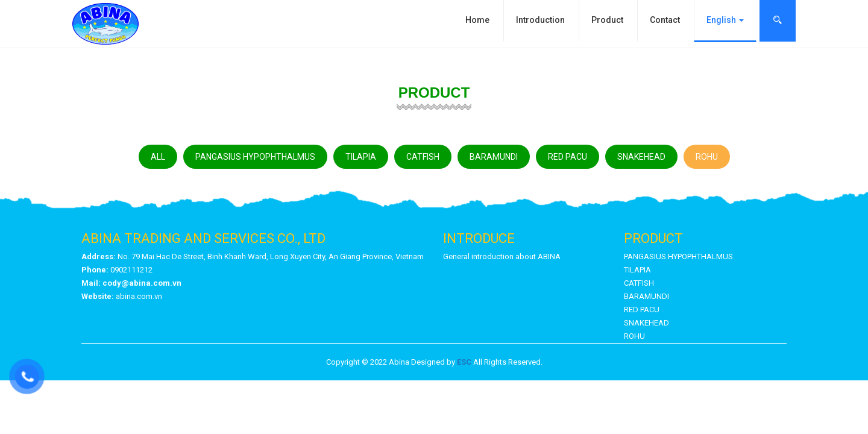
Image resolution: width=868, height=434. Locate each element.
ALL (158, 157)
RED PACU (568, 157)
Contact (665, 20)
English (725, 20)
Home (477, 20)
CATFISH (423, 157)
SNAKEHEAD (641, 157)
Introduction (540, 20)
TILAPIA (361, 157)
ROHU (707, 157)
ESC (464, 362)
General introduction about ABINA (502, 256)
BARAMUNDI (494, 157)
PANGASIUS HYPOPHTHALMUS (255, 157)
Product (607, 20)
